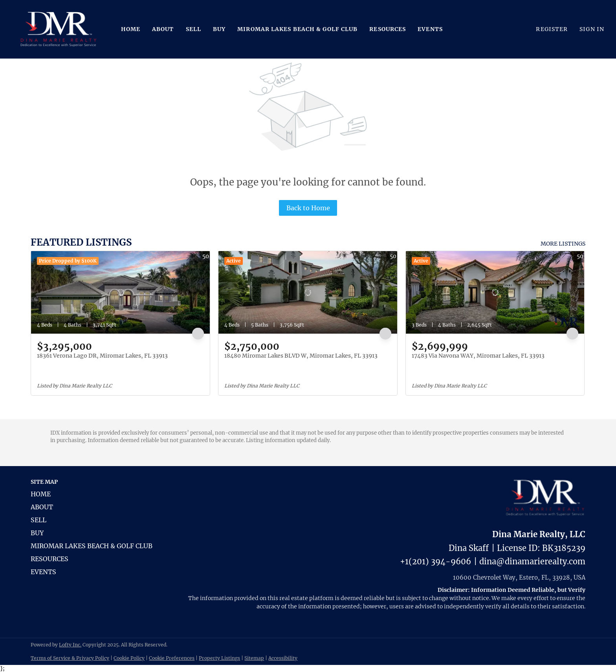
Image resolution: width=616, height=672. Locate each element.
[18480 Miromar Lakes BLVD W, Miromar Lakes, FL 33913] (308, 292)
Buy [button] (219, 29)
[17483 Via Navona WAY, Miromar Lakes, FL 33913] (495, 292)
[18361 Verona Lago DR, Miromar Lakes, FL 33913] (120, 292)
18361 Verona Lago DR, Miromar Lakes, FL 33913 (102, 356)
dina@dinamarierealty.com (532, 561)
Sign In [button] (592, 29)
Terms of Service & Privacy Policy (70, 658)
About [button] (163, 29)
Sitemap (254, 658)
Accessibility (283, 658)
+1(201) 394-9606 (435, 561)
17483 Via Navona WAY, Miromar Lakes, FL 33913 (478, 356)
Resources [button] (388, 29)
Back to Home (308, 208)
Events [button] (430, 29)
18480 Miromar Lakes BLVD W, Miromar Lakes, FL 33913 (301, 356)
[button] (59, 29)
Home (131, 29)
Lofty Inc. (70, 645)
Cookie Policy (129, 658)
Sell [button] (193, 29)
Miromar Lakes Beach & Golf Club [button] (297, 29)
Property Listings (219, 658)
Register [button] (552, 29)
